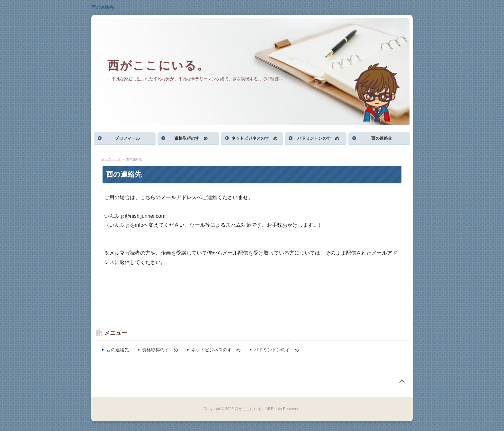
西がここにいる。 (158, 65)
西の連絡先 (103, 7)
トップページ (111, 159)
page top (402, 381)
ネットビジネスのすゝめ (254, 138)
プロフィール (127, 138)
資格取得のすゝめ (191, 138)
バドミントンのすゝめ (318, 138)
